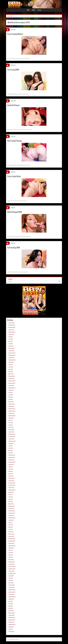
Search (10, 279)
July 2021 (10, 420)
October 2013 (11, 460)
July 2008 (10, 601)
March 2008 (11, 611)
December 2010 (12, 539)
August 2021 (11, 418)
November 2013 (12, 457)
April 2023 (11, 372)
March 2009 (11, 583)
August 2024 (11, 334)
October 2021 (11, 413)
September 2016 (12, 441)
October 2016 (11, 439)
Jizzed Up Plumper (13, 105)
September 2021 (12, 416)
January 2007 (11, 632)
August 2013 (11, 464)
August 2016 (11, 444)
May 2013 (11, 471)
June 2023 (11, 367)
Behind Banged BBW (15, 212)
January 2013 (11, 481)
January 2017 (11, 432)
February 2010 (11, 562)
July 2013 (10, 467)
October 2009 (11, 571)
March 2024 (11, 346)
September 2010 (12, 546)
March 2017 (11, 427)
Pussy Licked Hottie (14, 176)
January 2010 (11, 564)
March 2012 (11, 504)
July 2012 (10, 495)
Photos (39, 10)
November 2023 (12, 355)
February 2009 (11, 585)
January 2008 (11, 615)
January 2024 (11, 351)
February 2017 (11, 430)
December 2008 (12, 590)
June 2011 (11, 525)
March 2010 (11, 560)
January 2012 (11, 509)
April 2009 (11, 580)
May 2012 (11, 499)
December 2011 (12, 511)
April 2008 (11, 608)
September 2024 (12, 332)
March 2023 (11, 374)
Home (28, 10)
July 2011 (10, 522)
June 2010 (11, 553)
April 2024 (11, 344)
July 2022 (10, 392)
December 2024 (12, 325)
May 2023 (11, 369)
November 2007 (12, 620)
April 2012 (11, 502)
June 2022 (11, 395)
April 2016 (11, 453)
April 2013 (11, 474)
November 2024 (12, 327)
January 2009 (11, 587)
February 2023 (11, 376)
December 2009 (12, 567)
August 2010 (11, 548)
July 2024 (10, 337)
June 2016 (11, 448)
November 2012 (12, 485)
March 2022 (11, 402)
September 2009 (12, 574)
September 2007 (12, 625)
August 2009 (11, 576)
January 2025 (11, 323)
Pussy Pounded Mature (15, 34)
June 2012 (11, 497)
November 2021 (12, 411)
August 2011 (11, 520)
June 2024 (11, 339)
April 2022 (11, 399)
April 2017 (11, 425)
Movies (34, 10)
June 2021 (11, 423)
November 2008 (12, 592)
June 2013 (11, 469)
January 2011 (11, 536)
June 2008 (11, 604)
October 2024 (11, 330)
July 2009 (10, 578)
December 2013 (12, 455)
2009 (12, 16)
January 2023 (11, 379)
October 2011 (11, 515)
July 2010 (10, 550)
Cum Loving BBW (13, 70)
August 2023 (11, 362)
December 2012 (12, 483)
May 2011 (11, 527)
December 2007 (12, 618)
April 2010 (11, 557)
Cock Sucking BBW (14, 248)
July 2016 (10, 446)
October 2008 (11, 594)
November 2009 (12, 569)
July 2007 (10, 629)
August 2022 (11, 390)
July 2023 (10, 365)
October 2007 (11, 622)
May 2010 (11, 555)
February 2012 (11, 506)
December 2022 (12, 381)
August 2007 (11, 627)
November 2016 (12, 437)
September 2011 (12, 518)
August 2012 (11, 492)
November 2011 (12, 513)
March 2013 (11, 476)
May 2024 (11, 341)
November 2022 (12, 383)
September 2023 (12, 360)
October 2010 (11, 543)
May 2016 (11, 451)
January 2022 (11, 406)
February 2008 (11, 613)
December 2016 (12, 434)
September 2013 (12, 462)
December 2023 (12, 353)
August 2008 (11, 599)
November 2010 (12, 541)
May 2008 (11, 606)
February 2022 (11, 404)
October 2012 (11, 488)
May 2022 (11, 397)
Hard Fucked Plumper (15, 141)
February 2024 (11, 348)
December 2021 (12, 409)
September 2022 (12, 388)
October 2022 (11, 386)
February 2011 (11, 534)
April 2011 (11, 529)
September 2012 (12, 490)
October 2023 (11, 358)
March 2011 (11, 532)
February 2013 (11, 478)
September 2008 (12, 597)
